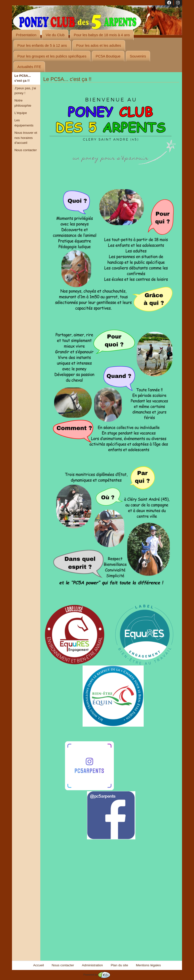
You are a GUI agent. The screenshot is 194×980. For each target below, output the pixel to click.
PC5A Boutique (108, 56)
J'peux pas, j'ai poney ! (25, 91)
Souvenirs (138, 56)
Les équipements (24, 123)
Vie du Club (55, 35)
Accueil (39, 965)
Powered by (97, 975)
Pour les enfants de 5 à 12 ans (42, 45)
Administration (92, 965)
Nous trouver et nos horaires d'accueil (26, 138)
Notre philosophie (23, 103)
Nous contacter (26, 150)
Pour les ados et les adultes (99, 45)
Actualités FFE (29, 67)
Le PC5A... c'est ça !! (23, 78)
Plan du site (119, 965)
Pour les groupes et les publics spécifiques (52, 56)
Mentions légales (148, 965)
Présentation (26, 35)
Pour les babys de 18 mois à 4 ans (102, 35)
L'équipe (21, 113)
